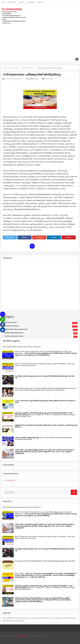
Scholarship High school (14, 333)
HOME (3, 2)
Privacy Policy (12, 2)
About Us (22, 2)
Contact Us (41, 2)
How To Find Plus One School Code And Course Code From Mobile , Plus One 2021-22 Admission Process (45, 365)
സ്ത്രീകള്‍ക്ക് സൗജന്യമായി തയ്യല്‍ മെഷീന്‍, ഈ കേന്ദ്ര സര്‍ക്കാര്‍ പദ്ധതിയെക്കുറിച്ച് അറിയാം (46, 426)
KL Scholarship (10, 480)
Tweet (10, 237)
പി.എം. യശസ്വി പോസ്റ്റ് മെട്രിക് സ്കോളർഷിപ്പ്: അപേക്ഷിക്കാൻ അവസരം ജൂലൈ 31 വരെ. (45, 402)
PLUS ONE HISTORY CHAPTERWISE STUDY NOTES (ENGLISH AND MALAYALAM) (45, 561)
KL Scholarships (12, 9)
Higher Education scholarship (16, 329)
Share (25, 237)
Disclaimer (31, 2)
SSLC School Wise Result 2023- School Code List (22, 347)
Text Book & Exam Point (14, 336)
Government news (11, 326)
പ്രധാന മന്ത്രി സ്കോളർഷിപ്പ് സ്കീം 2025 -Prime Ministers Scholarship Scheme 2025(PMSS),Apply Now (43, 438)
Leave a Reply (49, 79)
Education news (11, 322)
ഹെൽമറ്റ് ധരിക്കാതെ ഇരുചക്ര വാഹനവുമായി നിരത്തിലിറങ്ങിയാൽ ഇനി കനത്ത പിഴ (44, 377)
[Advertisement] (40, 40)
